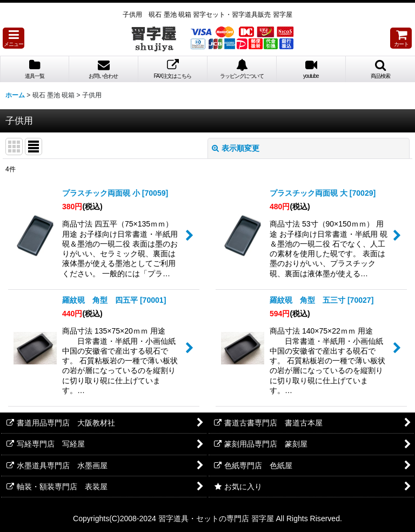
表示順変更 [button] (236, 148)
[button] (14, 38)
